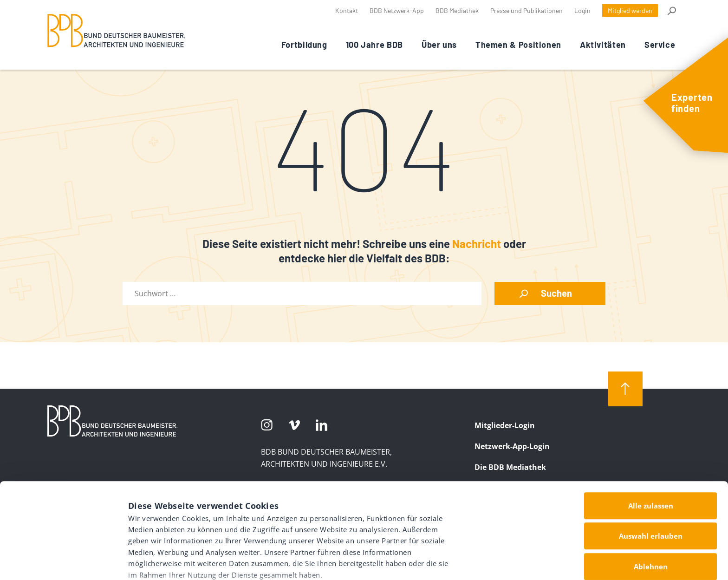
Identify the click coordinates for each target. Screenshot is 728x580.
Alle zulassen (651, 437)
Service (660, 45)
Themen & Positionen (518, 45)
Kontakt (347, 10)
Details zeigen (481, 557)
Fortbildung (304, 45)
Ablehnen (651, 498)
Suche (671, 11)
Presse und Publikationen (526, 10)
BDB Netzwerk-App (397, 10)
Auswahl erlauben (651, 467)
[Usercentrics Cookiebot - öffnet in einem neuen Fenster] (60, 562)
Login (582, 10)
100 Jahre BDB (374, 45)
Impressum (150, 525)
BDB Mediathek (457, 10)
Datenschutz (205, 525)
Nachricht (477, 244)
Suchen (556, 293)
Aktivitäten (603, 45)
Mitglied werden (630, 10)
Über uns (439, 45)
